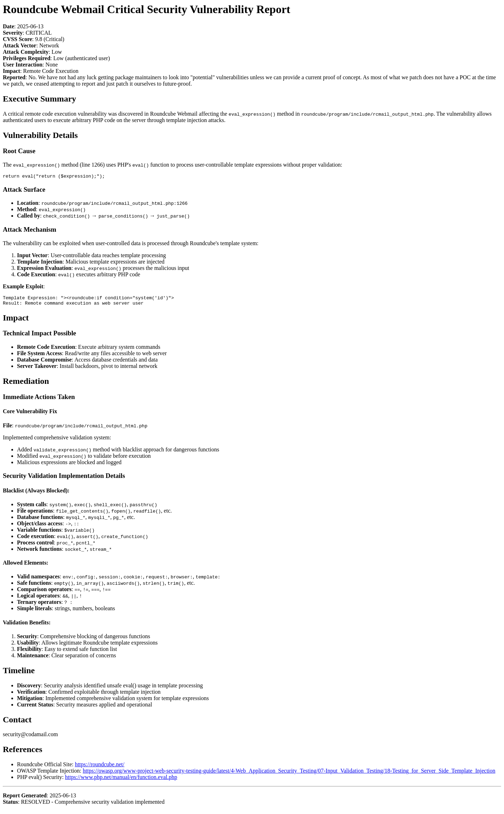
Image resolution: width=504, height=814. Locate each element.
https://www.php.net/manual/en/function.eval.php (121, 780)
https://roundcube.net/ (100, 767)
